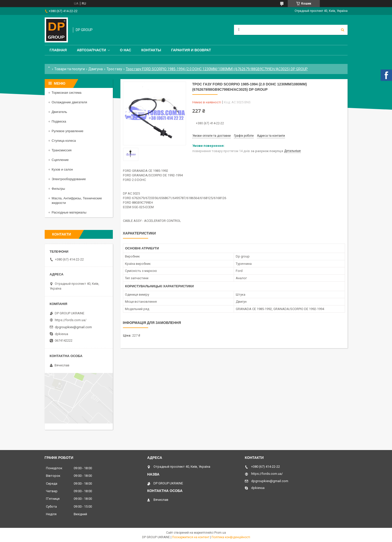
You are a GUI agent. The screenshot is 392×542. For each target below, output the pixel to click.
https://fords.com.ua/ (71, 320)
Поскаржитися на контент (191, 537)
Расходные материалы (69, 212)
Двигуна (96, 69)
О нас (126, 50)
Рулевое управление (68, 131)
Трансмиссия (62, 150)
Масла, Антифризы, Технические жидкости (77, 201)
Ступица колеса (64, 141)
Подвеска (59, 121)
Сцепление (60, 160)
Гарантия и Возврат (191, 50)
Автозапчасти (91, 50)
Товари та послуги (70, 69)
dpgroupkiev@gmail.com (73, 327)
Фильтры (58, 189)
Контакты (151, 50)
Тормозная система (67, 93)
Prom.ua (220, 533)
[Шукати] (343, 30)
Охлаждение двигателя (69, 102)
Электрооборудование (69, 179)
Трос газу (114, 69)
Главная (58, 50)
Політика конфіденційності (231, 537)
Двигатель (59, 112)
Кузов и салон (62, 169)
